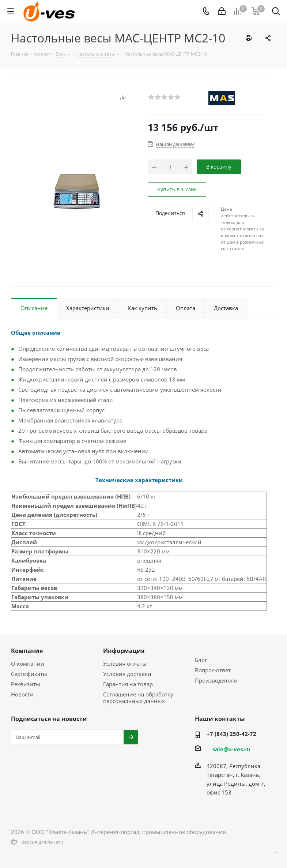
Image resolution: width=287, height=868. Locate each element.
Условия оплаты (125, 664)
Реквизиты (26, 684)
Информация (124, 651)
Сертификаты (29, 674)
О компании (28, 664)
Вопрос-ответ (213, 670)
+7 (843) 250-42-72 (231, 734)
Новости (22, 694)
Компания (27, 651)
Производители (216, 680)
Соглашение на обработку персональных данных (138, 698)
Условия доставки (127, 674)
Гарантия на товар (128, 684)
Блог (201, 660)
